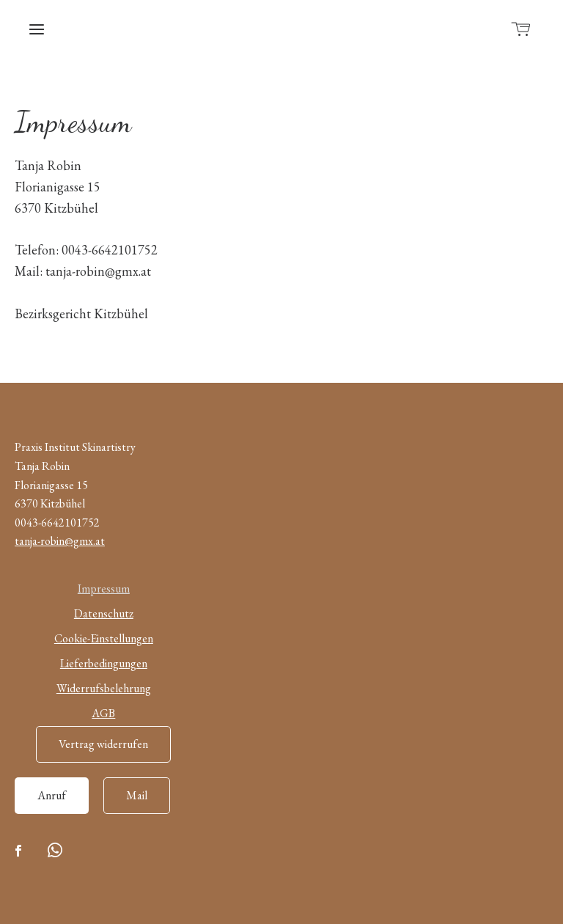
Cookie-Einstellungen (104, 638)
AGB (103, 713)
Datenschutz (104, 613)
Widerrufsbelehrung (104, 688)
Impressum (104, 588)
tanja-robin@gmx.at (60, 541)
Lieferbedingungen (104, 663)
